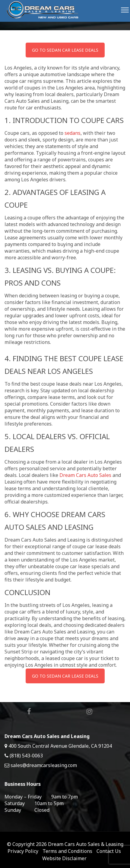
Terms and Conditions (67, 851)
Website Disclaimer (64, 858)
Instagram (89, 711)
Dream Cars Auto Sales (85, 475)
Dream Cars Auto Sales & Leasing (86, 844)
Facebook (29, 711)
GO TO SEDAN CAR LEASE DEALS (65, 50)
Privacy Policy (23, 851)
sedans (73, 133)
